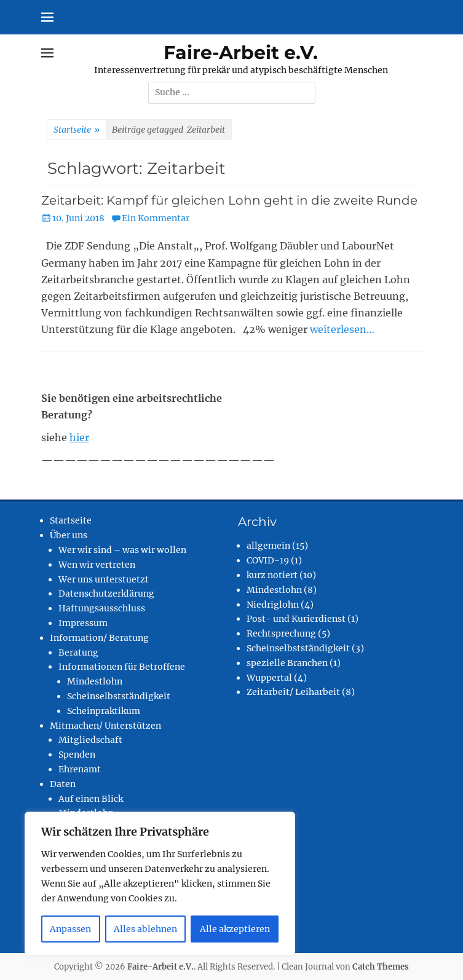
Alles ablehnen (145, 929)
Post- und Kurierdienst (296, 619)
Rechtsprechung (281, 633)
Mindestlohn (95, 681)
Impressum (83, 623)
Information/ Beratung (99, 638)
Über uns (69, 535)
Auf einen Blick (91, 799)
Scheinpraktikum (104, 711)
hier (79, 437)
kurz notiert (272, 575)
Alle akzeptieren (235, 929)
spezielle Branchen (287, 663)
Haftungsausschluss (102, 608)
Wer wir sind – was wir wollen (122, 550)
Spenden (77, 755)
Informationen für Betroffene (122, 667)
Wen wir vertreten (97, 565)
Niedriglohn (273, 605)
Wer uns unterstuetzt (104, 579)
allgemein (268, 546)
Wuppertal (269, 678)
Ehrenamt (80, 769)
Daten (63, 784)
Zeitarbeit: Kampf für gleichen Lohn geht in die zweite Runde (229, 200)
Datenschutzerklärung (106, 594)
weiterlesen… (342, 329)
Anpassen (70, 929)
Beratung (78, 653)
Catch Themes (381, 967)
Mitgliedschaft (90, 740)
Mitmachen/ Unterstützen (105, 726)
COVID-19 (268, 560)
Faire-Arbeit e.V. (241, 53)
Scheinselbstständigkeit (119, 696)
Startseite (77, 130)
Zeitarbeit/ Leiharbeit (293, 692)
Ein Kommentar (156, 218)
